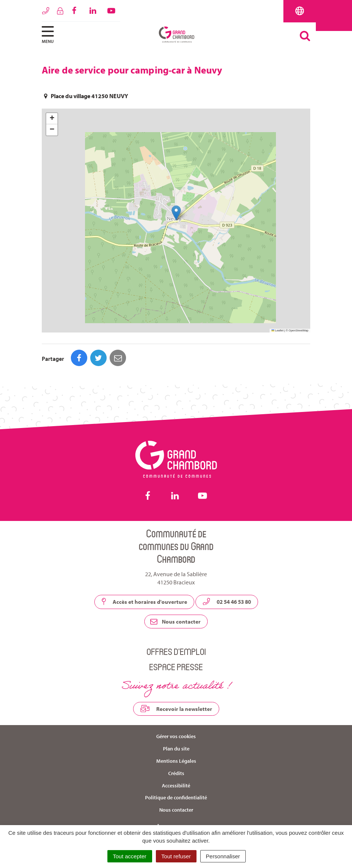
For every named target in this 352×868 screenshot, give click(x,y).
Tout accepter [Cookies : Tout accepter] (130, 856)
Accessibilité (176, 786)
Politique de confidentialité (176, 797)
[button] (176, 213)
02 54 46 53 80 (227, 602)
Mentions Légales (176, 761)
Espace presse (176, 667)
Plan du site (176, 749)
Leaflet (277, 330)
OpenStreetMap (298, 330)
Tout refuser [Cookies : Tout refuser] (176, 856)
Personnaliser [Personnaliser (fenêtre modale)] (223, 856)
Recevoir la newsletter (176, 709)
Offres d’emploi (176, 651)
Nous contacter (175, 622)
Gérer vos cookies (176, 736)
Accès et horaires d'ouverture (144, 602)
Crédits (176, 773)
